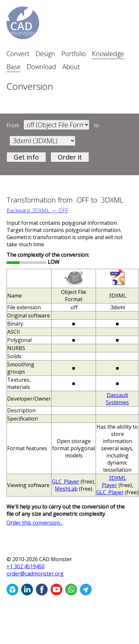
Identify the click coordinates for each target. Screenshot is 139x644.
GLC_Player (66, 482)
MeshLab (66, 489)
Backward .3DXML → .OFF (37, 210)
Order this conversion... (35, 523)
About (71, 67)
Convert (18, 54)
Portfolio (74, 54)
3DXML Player (114, 482)
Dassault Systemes (117, 399)
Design (45, 54)
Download (41, 67)
